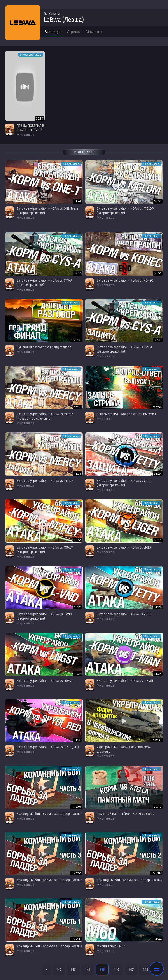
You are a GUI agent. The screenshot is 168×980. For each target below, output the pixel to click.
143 (73, 969)
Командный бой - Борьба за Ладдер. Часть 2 (129, 880)
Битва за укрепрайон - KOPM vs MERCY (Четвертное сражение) (45, 416)
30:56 (78, 540)
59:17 (158, 806)
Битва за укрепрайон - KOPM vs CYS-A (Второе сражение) (124, 349)
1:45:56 (156, 407)
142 (59, 969)
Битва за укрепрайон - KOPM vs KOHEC (125, 280)
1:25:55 (76, 873)
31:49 (78, 740)
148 (145, 969)
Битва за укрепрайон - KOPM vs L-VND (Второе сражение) (44, 616)
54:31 (158, 201)
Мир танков (25, 135)
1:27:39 (76, 939)
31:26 (158, 607)
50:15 (158, 540)
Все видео (53, 32)
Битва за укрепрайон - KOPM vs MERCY (45, 481)
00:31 (40, 118)
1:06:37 (156, 740)
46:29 (78, 674)
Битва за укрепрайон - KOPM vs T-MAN (125, 681)
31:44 (158, 939)
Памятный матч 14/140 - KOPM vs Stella (125, 814)
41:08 (78, 201)
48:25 (78, 607)
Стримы (74, 32)
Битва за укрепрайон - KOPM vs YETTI (124, 614)
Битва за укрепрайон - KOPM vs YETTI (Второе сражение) (124, 483)
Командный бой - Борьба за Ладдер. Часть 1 (49, 946)
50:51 (158, 273)
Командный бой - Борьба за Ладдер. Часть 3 (49, 880)
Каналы (52, 13)
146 (117, 969)
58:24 (158, 473)
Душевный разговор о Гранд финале (44, 347)
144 (88, 969)
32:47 (158, 340)
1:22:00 (156, 873)
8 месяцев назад (31, 55)
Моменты (94, 32)
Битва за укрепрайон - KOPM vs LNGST (45, 681)
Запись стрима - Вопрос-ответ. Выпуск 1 (126, 414)
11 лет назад (71, 164)
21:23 (158, 674)
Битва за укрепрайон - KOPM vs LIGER (124, 547)
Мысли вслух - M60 (111, 946)
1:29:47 (76, 340)
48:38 (78, 473)
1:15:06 (76, 806)
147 (131, 969)
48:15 (78, 273)
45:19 (78, 407)
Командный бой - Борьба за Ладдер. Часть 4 (50, 814)
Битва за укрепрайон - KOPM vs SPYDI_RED (48, 747)
